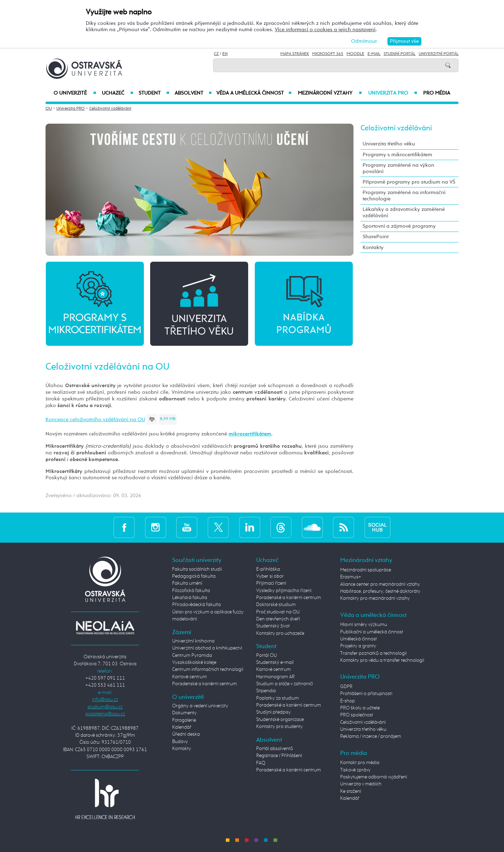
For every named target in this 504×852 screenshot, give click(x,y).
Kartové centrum (190, 677)
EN (225, 54)
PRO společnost (357, 715)
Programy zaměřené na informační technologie (404, 196)
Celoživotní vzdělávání (110, 109)
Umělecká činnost (359, 639)
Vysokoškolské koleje (194, 662)
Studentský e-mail (275, 662)
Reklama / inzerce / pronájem (371, 736)
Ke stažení (351, 791)
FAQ (261, 763)
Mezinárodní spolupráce (366, 570)
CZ (216, 54)
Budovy (180, 742)
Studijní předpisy (274, 712)
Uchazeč (117, 93)
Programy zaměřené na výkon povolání (398, 168)
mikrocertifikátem (250, 434)
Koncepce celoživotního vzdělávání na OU (95, 420)
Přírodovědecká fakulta (197, 605)
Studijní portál (400, 54)
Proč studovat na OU (278, 612)
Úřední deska (186, 734)
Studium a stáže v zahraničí (285, 684)
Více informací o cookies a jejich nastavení (325, 30)
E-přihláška (268, 569)
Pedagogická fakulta (194, 576)
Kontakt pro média (360, 763)
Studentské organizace (280, 720)
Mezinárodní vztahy (330, 93)
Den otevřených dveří (278, 619)
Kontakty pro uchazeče (280, 633)
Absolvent (193, 93)
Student (154, 93)
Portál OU (267, 655)
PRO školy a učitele (360, 708)
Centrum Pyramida (192, 655)
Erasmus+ (351, 577)
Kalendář (182, 727)
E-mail (374, 54)
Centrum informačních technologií (208, 669)
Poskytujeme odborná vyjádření (374, 777)
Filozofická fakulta (191, 591)
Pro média (437, 93)
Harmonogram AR (275, 677)
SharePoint (376, 237)
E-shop (348, 701)
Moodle (355, 54)
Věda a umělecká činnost (254, 93)
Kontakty (373, 248)
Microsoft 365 (328, 54)
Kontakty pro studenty (279, 727)
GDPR (346, 687)
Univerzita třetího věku (389, 144)
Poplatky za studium (278, 698)
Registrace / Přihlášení (279, 756)
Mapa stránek (295, 54)
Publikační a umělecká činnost (372, 632)
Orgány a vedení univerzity (200, 706)
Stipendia (266, 691)
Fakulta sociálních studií (197, 569)
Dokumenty (184, 713)
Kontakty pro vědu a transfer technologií (382, 660)
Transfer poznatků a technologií (373, 653)
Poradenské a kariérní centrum (205, 684)
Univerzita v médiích (361, 784)
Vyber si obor (270, 576)
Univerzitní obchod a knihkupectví (207, 648)
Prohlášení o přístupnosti (366, 694)
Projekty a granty (358, 646)
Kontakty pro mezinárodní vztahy (375, 598)
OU (49, 109)
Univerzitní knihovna (193, 641)
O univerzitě (75, 93)
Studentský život (273, 626)
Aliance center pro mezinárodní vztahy (380, 584)
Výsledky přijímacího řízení (284, 591)
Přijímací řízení (271, 583)
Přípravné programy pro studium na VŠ (409, 182)
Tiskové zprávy (355, 770)
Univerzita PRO (393, 93)
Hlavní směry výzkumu (364, 625)
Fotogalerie (184, 720)
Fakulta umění (187, 583)
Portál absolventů (275, 749)
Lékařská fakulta (190, 598)
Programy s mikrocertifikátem (397, 155)
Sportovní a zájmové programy (399, 226)
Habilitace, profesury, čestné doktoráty (380, 591)
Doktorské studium (276, 605)
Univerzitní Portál (439, 54)
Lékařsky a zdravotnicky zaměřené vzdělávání (404, 212)
